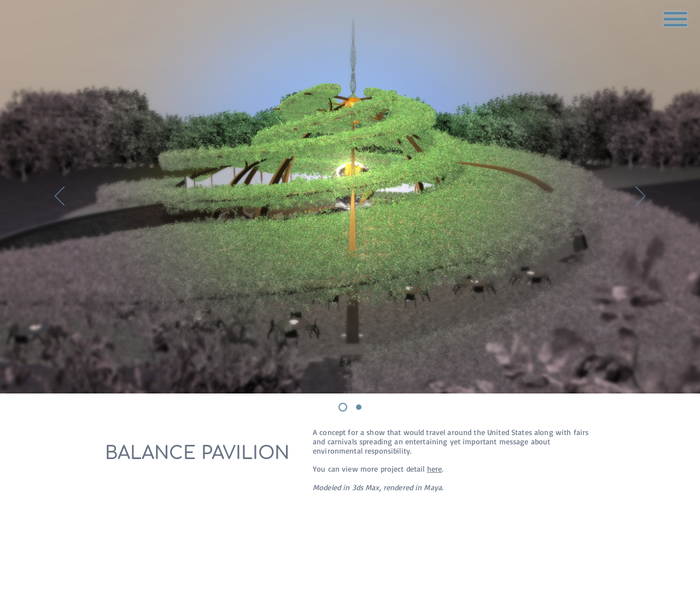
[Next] (640, 197)
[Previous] (60, 197)
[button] (675, 19)
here (435, 469)
